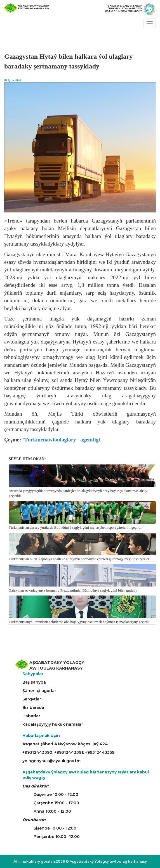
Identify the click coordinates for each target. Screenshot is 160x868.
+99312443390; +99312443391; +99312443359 (68, 752)
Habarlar (31, 716)
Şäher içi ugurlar (39, 691)
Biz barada (33, 707)
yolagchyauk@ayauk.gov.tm (51, 761)
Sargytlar (32, 699)
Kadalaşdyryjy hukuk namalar (53, 724)
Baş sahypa (34, 682)
